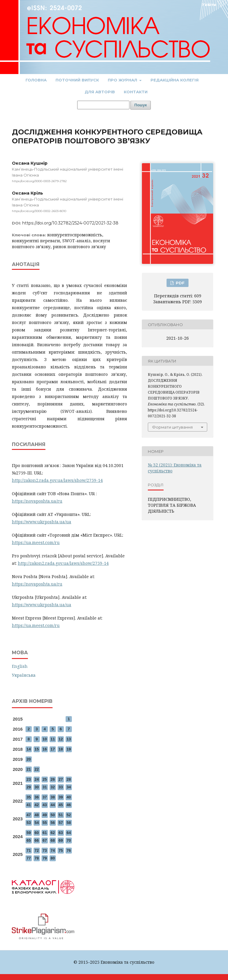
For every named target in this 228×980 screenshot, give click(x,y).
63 (61, 833)
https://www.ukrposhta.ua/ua (42, 522)
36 (37, 797)
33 (61, 787)
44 (53, 805)
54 (37, 823)
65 (28, 840)
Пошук (141, 105)
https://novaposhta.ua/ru (37, 501)
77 (28, 858)
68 (53, 840)
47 (28, 815)
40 (69, 797)
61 (45, 833)
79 (45, 858)
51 (61, 815)
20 (28, 759)
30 (37, 787)
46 (69, 805)
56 (53, 823)
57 (61, 823)
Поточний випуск (77, 80)
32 (53, 787)
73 (45, 850)
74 (53, 850)
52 (69, 815)
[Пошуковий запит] (103, 105)
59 (28, 833)
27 (61, 779)
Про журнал (123, 80)
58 (69, 823)
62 (53, 833)
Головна (36, 80)
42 (37, 805)
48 (37, 815)
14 (28, 749)
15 (37, 749)
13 (69, 739)
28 (69, 779)
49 (45, 815)
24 (37, 779)
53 (28, 823)
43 (45, 805)
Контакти (136, 92)
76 (69, 850)
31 (45, 787)
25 (45, 779)
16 (45, 749)
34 (69, 787)
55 (45, 823)
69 (61, 840)
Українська (24, 675)
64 (69, 833)
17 (53, 749)
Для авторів (100, 92)
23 (28, 779)
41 (28, 805)
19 (69, 749)
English (20, 666)
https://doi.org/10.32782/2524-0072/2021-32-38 (70, 223)
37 (45, 797)
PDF (180, 283)
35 (28, 797)
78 (37, 858)
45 (61, 805)
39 (61, 797)
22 (37, 769)
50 (53, 815)
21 (28, 769)
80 (53, 858)
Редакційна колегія (175, 80)
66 (37, 840)
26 (53, 779)
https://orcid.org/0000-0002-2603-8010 (39, 211)
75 (61, 850)
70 (69, 840)
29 (28, 787)
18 (61, 749)
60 (37, 833)
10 (45, 739)
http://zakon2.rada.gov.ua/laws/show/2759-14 (57, 480)
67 (45, 840)
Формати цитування (172, 427)
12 (61, 739)
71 (28, 850)
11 (53, 739)
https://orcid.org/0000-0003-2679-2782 (39, 181)
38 (53, 797)
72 (37, 850)
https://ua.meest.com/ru (36, 542)
